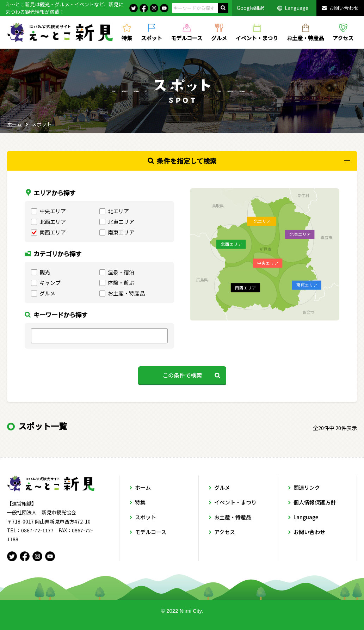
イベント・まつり (257, 37)
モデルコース (187, 37)
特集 (127, 37)
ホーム (14, 124)
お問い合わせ (344, 8)
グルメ (219, 37)
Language (297, 8)
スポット (152, 37)
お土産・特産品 (305, 37)
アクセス (343, 37)
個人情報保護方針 (315, 502)
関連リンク (307, 487)
